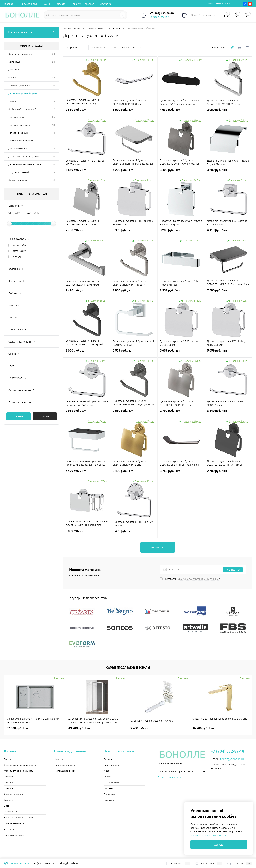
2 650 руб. (87, 112)
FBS (17, 257)
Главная (9, 4)
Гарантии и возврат (83, 4)
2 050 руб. (228, 112)
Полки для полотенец (19, 125)
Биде (7, 806)
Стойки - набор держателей (22, 109)
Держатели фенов (17, 149)
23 (53, 101)
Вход (210, 3)
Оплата (61, 4)
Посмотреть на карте (170, 777)
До (29, 213)
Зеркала (8, 777)
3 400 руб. (181, 172)
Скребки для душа (18, 180)
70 (53, 85)
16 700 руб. (203, 728)
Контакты (109, 800)
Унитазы (8, 800)
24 (53, 62)
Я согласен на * (192, 579)
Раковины (9, 783)
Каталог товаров (32, 32)
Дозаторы (14, 70)
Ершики (12, 101)
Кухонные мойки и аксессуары (20, 817)
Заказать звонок (159, 17)
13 (53, 125)
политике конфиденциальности (208, 835)
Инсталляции (11, 812)
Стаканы (13, 78)
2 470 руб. (87, 292)
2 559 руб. (181, 292)
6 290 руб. (134, 172)
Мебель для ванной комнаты (19, 771)
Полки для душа (16, 117)
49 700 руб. (79, 728)
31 (53, 70)
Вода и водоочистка (14, 835)
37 (53, 93)
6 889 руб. (87, 533)
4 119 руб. (228, 232)
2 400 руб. (141, 728)
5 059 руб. (181, 353)
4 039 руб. (181, 112)
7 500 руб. (228, 292)
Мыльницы (14, 62)
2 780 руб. (228, 473)
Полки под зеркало (18, 133)
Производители (29, 4)
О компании (110, 794)
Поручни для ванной (19, 172)
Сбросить (45, 416)
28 (53, 78)
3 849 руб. (87, 172)
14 (53, 133)
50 (53, 54)
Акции (48, 4)
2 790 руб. (87, 232)
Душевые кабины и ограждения (20, 765)
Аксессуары (10, 829)
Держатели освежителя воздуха (25, 164)
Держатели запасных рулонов (24, 157)
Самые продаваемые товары (128, 668)
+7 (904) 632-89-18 (44, 863)
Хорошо (219, 845)
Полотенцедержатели (19, 85)
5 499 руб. (87, 473)
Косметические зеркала (21, 141)
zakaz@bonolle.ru (232, 759)
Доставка (106, 4)
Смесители (10, 788)
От (10, 213)
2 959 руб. (87, 413)
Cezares (20, 251)
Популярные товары (64, 765)
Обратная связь (17, 863)
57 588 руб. (17, 728)
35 (53, 117)
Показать (18, 416)
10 (53, 157)
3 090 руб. (134, 112)
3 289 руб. (228, 172)
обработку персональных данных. (200, 579)
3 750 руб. (181, 473)
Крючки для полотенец (20, 54)
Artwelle (20, 245)
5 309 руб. (134, 232)
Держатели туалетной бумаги (23, 93)
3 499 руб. (134, 533)
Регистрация (223, 3)
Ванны (7, 759)
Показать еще (157, 548)
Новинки (58, 759)
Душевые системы (14, 794)
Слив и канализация (14, 823)
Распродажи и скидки (65, 771)
